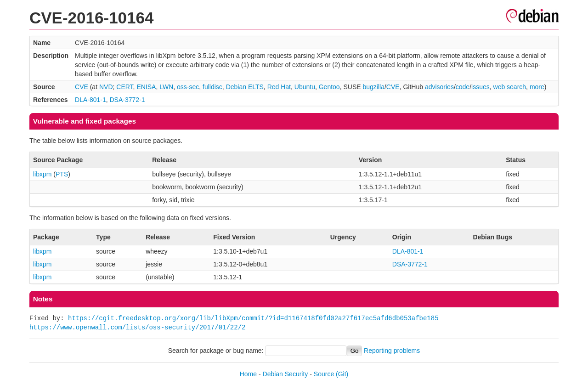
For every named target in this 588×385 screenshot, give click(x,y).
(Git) (342, 374)
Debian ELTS (245, 87)
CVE (82, 87)
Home (248, 374)
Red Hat (279, 87)
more (537, 87)
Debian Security (286, 374)
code (463, 87)
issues (481, 87)
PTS (62, 174)
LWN (166, 87)
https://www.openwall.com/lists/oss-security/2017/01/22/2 (137, 327)
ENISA (146, 87)
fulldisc (212, 87)
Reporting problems (392, 351)
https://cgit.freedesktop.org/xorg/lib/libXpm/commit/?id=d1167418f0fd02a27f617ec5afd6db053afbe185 (253, 318)
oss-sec (188, 87)
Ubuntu (305, 87)
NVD (106, 87)
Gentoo (329, 87)
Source (324, 374)
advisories (439, 87)
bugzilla (373, 87)
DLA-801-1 (90, 100)
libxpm (42, 174)
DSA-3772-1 (127, 100)
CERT (124, 87)
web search (510, 87)
